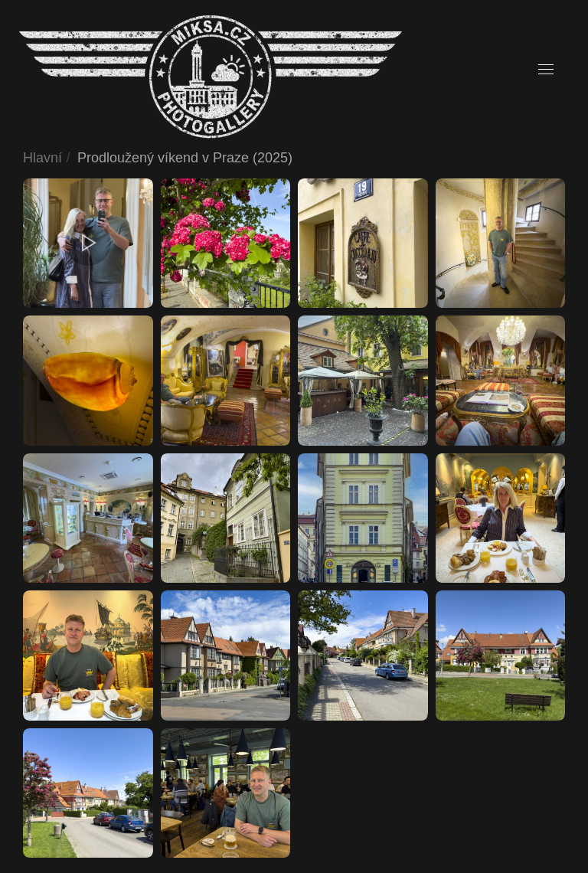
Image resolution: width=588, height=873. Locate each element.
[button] (546, 70)
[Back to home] (211, 77)
